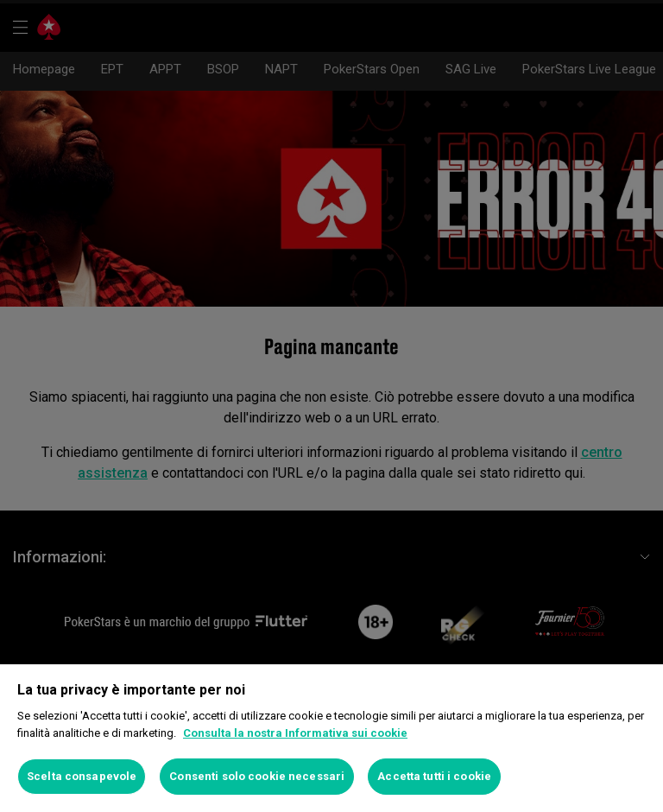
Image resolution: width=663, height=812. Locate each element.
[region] (331, 738)
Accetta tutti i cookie (434, 776)
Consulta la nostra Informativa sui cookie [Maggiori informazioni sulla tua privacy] (295, 733)
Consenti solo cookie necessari (257, 776)
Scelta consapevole (82, 776)
